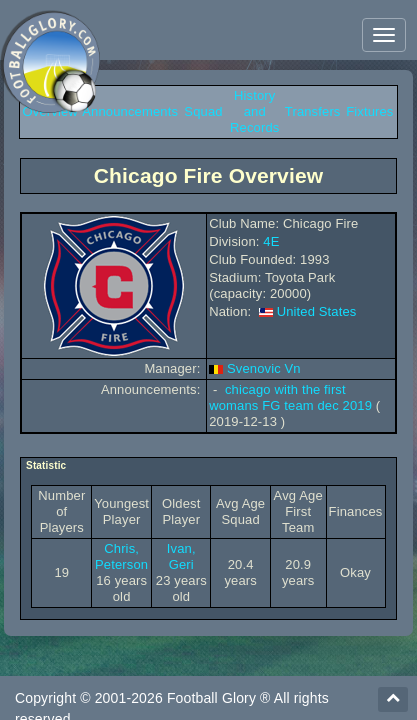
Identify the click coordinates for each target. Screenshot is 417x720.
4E (271, 241)
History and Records (254, 111)
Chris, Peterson (121, 556)
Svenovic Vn (264, 368)
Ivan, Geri (181, 556)
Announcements (130, 111)
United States (317, 311)
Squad (203, 111)
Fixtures (369, 111)
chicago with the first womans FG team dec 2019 (290, 397)
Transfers (313, 111)
